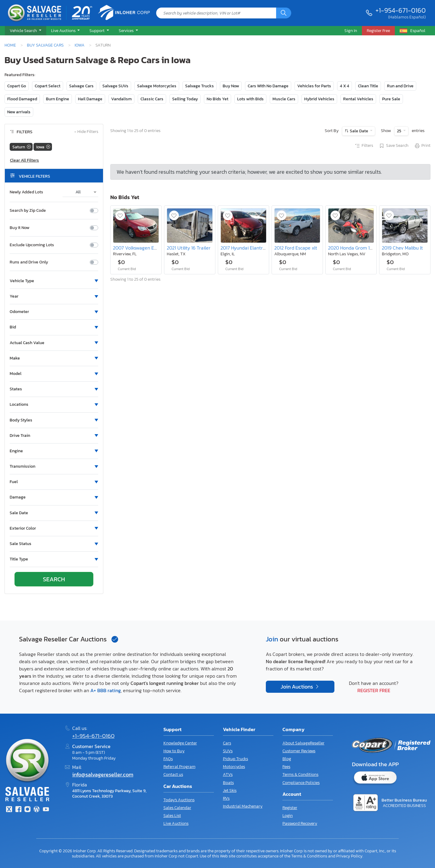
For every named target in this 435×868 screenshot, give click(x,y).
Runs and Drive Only (29, 262)
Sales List (172, 816)
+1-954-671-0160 (401, 10)
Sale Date (359, 131)
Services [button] (127, 31)
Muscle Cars (284, 99)
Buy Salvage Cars (45, 45)
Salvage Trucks (200, 86)
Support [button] (97, 31)
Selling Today (185, 99)
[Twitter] (9, 810)
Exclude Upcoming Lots (32, 245)
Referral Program (179, 767)
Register (290, 808)
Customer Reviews (299, 751)
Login (288, 816)
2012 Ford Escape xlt (296, 248)
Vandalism (121, 99)
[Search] (284, 13)
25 (400, 131)
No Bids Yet (217, 99)
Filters (364, 146)
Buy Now (231, 86)
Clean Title (368, 86)
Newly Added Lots (26, 192)
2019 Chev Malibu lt (402, 248)
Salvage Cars (81, 86)
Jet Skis (230, 791)
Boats (228, 783)
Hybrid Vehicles (319, 99)
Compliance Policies (301, 783)
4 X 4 (345, 86)
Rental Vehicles (358, 99)
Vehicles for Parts (314, 86)
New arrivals (19, 112)
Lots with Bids (250, 99)
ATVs (228, 774)
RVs (226, 798)
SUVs (228, 751)
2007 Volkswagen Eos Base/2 (144, 248)
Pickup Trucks (235, 759)
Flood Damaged (22, 99)
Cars (227, 743)
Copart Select (48, 86)
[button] (26, 31)
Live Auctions (176, 823)
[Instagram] (27, 810)
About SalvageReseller (303, 743)
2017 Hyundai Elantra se (246, 248)
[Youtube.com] (46, 810)
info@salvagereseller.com (103, 775)
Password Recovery (300, 823)
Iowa (80, 45)
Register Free (374, 690)
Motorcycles (234, 767)
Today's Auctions (179, 800)
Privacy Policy (349, 856)
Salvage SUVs (115, 86)
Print (422, 146)
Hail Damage (90, 99)
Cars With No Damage (268, 86)
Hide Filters (86, 132)
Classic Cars (152, 99)
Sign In (351, 31)
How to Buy (174, 751)
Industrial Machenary (243, 806)
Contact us (173, 774)
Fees (286, 767)
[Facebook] (18, 810)
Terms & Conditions (300, 774)
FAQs (168, 759)
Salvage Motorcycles (157, 86)
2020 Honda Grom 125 (351, 248)
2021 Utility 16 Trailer (189, 248)
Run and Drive (400, 86)
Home (10, 45)
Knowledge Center (180, 743)
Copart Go (17, 86)
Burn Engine (58, 99)
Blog (287, 759)
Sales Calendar (177, 808)
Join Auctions (297, 687)
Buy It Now (19, 228)
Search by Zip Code (28, 211)
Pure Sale (391, 99)
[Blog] (37, 810)
